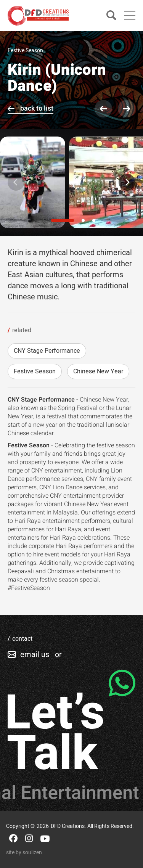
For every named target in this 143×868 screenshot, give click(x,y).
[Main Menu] (130, 15)
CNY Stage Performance (47, 351)
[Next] (127, 182)
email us (35, 655)
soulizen (32, 853)
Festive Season (35, 371)
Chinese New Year (98, 371)
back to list (37, 108)
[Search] (111, 16)
